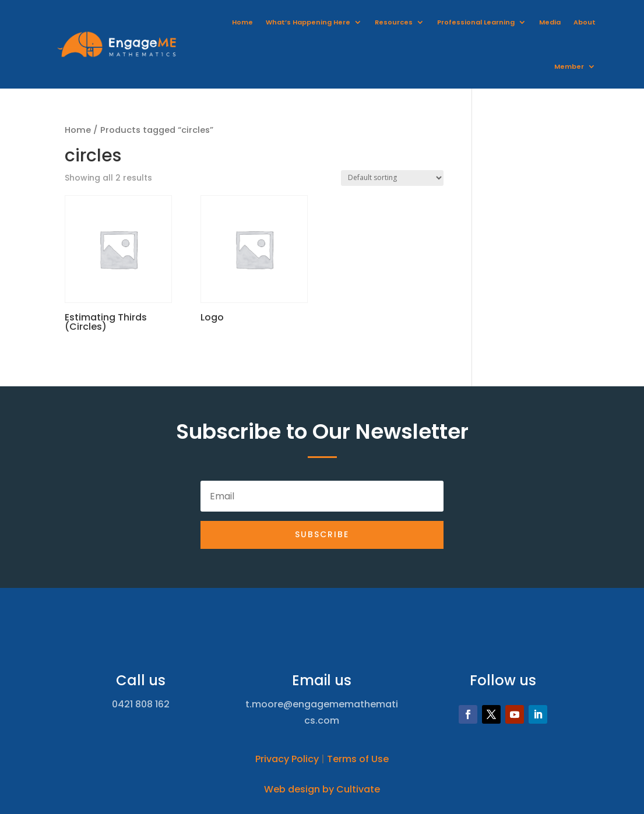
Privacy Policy (287, 759)
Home (242, 22)
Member (569, 66)
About (585, 22)
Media (550, 22)
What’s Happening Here (308, 22)
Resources (394, 22)
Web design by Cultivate (322, 789)
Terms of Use (358, 759)
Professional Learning (476, 22)
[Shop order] (392, 178)
